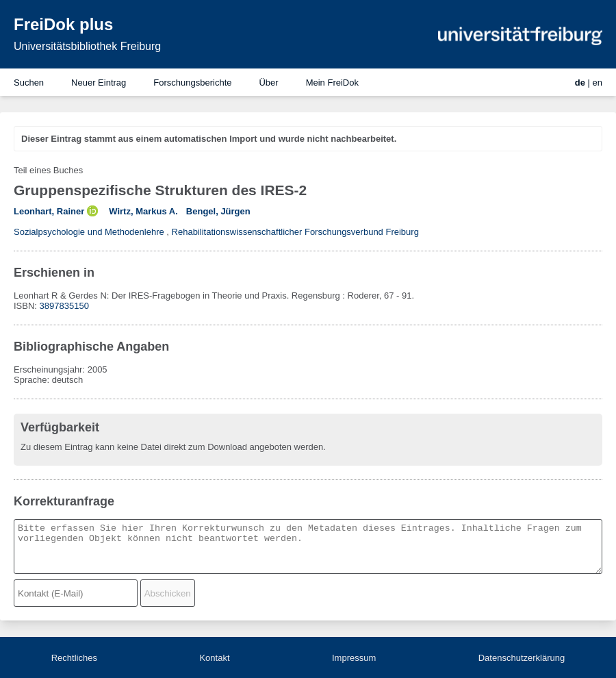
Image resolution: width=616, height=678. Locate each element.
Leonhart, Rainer (49, 211)
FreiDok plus (63, 24)
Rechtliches (74, 658)
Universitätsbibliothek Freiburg (87, 46)
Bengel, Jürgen (218, 211)
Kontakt (214, 658)
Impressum (354, 658)
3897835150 (64, 306)
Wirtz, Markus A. (143, 211)
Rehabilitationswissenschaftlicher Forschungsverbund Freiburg (295, 232)
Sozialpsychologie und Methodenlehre (89, 232)
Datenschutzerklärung (522, 658)
